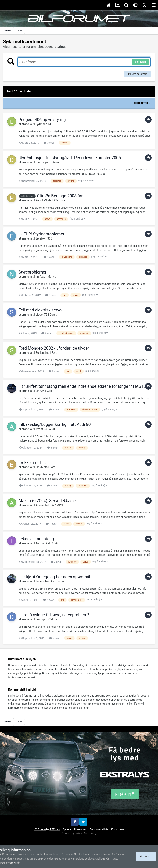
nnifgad (40, 277)
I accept (146, 856)
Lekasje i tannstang (36, 539)
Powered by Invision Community (79, 833)
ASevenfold (43, 505)
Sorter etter (142, 103)
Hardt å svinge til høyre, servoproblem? (54, 615)
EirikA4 (40, 391)
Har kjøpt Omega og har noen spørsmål (54, 577)
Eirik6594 (42, 467)
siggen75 (41, 315)
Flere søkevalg (137, 74)
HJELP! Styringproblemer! (42, 234)
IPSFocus (55, 829)
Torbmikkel (43, 543)
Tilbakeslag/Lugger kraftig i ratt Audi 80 (55, 424)
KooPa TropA (44, 581)
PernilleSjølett (44, 200)
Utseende (80, 829)
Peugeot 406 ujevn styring (42, 120)
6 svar (54, 638)
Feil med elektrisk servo (40, 310)
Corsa (53, 315)
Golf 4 (51, 391)
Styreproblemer (33, 272)
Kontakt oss (118, 829)
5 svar (54, 409)
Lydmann (41, 124)
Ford (54, 353)
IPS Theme (40, 829)
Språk (67, 829)
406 (52, 124)
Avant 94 (41, 429)
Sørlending (42, 353)
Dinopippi (42, 162)
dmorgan (41, 619)
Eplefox (40, 238)
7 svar (48, 600)
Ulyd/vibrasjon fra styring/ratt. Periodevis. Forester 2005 (70, 158)
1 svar (49, 257)
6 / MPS (57, 505)
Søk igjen (140, 62)
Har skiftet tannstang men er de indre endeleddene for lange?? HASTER (83, 386)
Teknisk (60, 200)
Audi (52, 429)
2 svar (47, 333)
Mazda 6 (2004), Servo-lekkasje (47, 501)
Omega (59, 581)
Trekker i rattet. (32, 463)
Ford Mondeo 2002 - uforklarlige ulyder (54, 348)
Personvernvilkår (99, 829)
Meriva (52, 277)
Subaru (54, 162)
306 (50, 238)
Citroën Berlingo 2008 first (61, 196)
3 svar (49, 143)
